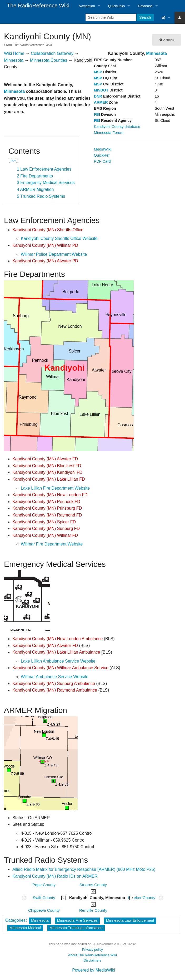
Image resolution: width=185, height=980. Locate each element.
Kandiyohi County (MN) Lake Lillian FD (49, 479)
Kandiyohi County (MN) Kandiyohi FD (47, 472)
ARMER (101, 102)
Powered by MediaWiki (94, 970)
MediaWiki (103, 149)
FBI (97, 114)
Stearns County (93, 885)
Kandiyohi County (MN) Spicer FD (44, 522)
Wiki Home (14, 53)
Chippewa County (44, 910)
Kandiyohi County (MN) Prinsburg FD (47, 508)
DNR (98, 96)
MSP (98, 72)
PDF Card (102, 161)
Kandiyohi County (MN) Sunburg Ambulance (54, 684)
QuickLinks (117, 6)
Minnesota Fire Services (77, 920)
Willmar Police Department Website (54, 254)
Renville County (93, 910)
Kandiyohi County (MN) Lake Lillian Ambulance (56, 652)
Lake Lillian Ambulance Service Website (58, 661)
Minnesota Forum (109, 133)
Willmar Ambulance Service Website (55, 677)
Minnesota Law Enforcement (130, 920)
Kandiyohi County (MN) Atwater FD (45, 459)
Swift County (44, 898)
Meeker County (142, 898)
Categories (15, 920)
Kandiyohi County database (117, 127)
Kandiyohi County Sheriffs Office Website (59, 238)
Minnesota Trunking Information (76, 928)
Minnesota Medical (25, 928)
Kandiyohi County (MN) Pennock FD (46, 502)
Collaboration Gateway (52, 53)
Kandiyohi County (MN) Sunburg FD (46, 528)
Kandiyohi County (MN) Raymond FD (47, 515)
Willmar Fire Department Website (52, 544)
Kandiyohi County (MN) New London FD (50, 495)
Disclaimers (92, 960)
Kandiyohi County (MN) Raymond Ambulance (55, 690)
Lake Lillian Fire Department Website (55, 488)
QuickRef (102, 155)
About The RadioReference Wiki (92, 955)
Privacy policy (92, 950)
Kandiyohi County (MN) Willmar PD (45, 245)
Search (145, 17)
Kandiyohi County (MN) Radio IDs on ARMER (55, 876)
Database (145, 6)
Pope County (44, 885)
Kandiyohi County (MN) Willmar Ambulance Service (60, 668)
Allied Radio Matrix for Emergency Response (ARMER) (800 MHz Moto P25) (84, 869)
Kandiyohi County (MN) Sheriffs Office (48, 230)
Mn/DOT (101, 90)
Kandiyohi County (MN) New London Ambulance (57, 639)
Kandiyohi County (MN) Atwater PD (45, 261)
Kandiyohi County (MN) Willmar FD (45, 535)
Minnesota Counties (49, 60)
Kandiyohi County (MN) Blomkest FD (47, 466)
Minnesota (156, 53)
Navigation (87, 6)
